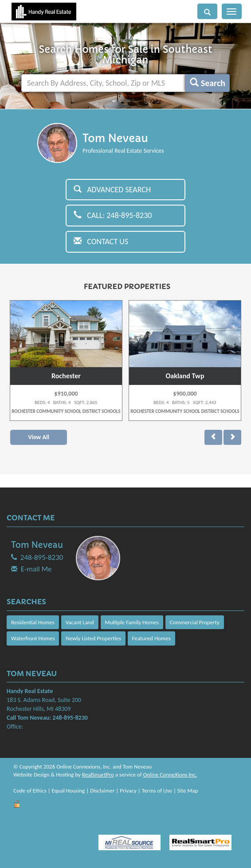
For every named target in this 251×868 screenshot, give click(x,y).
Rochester (66, 376)
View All (39, 437)
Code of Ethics (30, 791)
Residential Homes (33, 622)
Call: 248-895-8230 (113, 215)
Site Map (188, 791)
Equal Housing (69, 791)
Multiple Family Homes (132, 622)
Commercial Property (195, 622)
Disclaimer (102, 791)
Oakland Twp (185, 376)
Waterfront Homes (33, 638)
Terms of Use (157, 791)
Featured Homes (151, 638)
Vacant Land (80, 622)
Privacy (128, 791)
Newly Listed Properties (93, 638)
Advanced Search (112, 190)
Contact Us (101, 242)
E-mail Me (36, 569)
